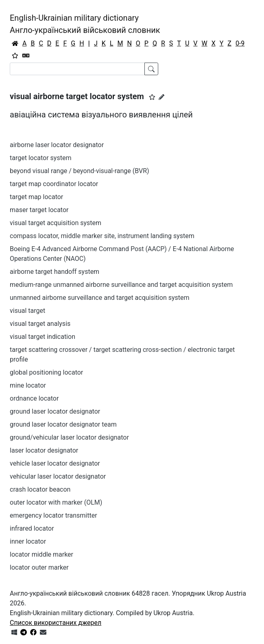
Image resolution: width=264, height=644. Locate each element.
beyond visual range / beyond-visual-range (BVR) (80, 171)
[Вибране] (15, 56)
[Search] (77, 69)
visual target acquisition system (56, 223)
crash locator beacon (40, 489)
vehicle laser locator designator (55, 463)
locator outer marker (39, 567)
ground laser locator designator (55, 411)
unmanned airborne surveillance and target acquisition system (100, 298)
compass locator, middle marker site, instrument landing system (102, 236)
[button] (152, 97)
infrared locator (32, 528)
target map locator (36, 197)
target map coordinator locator (54, 184)
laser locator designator (44, 450)
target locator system (40, 158)
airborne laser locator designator (57, 145)
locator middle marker (41, 554)
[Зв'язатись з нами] (43, 632)
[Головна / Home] (15, 43)
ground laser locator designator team (63, 424)
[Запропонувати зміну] (161, 97)
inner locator (28, 541)
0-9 (240, 43)
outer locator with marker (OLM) (56, 502)
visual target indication (43, 337)
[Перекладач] (26, 56)
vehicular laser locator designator (58, 476)
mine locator (28, 385)
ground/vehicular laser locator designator (69, 437)
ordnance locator (34, 398)
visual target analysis (40, 324)
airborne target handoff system (55, 272)
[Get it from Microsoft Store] (14, 632)
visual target (27, 311)
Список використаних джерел (56, 623)
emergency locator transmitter (53, 515)
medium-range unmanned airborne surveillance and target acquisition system (121, 285)
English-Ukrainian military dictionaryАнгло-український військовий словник (85, 24)
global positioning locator (46, 372)
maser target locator (39, 210)
